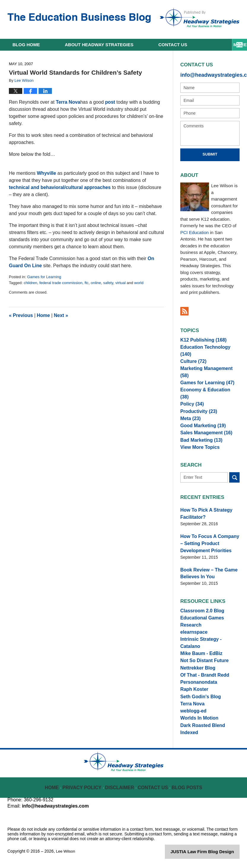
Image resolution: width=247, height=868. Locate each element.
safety (108, 283)
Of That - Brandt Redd (202, 664)
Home (26, 45)
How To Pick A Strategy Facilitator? (203, 511)
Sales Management (203, 427)
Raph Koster (193, 682)
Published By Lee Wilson (200, 17)
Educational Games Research (209, 612)
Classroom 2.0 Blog (200, 603)
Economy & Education (207, 383)
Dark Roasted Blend (200, 726)
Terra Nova (68, 102)
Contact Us (153, 787)
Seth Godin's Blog (198, 691)
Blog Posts (186, 787)
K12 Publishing (201, 339)
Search (234, 475)
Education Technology (208, 348)
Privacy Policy (86, 787)
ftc (87, 283)
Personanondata (197, 673)
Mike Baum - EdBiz (199, 638)
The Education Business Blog (79, 18)
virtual (121, 283)
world (139, 283)
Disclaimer (121, 787)
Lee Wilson (66, 854)
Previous (21, 315)
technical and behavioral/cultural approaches (60, 187)
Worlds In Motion (197, 717)
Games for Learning (44, 277)
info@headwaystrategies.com (210, 74)
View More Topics (198, 444)
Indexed (188, 734)
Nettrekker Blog (196, 656)
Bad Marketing (199, 435)
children (31, 283)
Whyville (46, 173)
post (110, 102)
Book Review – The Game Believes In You (205, 566)
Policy (191, 392)
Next (61, 315)
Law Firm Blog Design (211, 854)
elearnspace (192, 621)
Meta (189, 409)
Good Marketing (200, 418)
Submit (210, 153)
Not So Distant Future (202, 647)
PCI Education (195, 231)
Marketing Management (208, 366)
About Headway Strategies (99, 45)
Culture (192, 357)
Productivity (197, 401)
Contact (173, 45)
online (96, 283)
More (234, 45)
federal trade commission (61, 283)
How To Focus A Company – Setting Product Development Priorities (209, 538)
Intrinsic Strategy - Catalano (208, 630)
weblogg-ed (192, 708)
